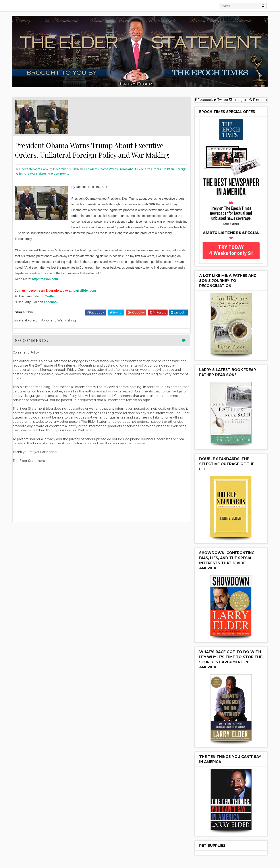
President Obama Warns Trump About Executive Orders (123, 169)
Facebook (51, 302)
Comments (72, 174)
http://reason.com (45, 279)
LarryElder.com (85, 291)
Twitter (50, 296)
